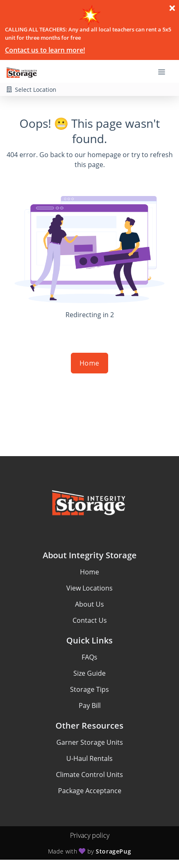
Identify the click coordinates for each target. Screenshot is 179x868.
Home (89, 363)
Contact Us (90, 620)
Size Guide (89, 673)
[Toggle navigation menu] (165, 72)
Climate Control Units (89, 775)
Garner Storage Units (90, 742)
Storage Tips (89, 689)
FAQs (89, 657)
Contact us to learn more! (45, 50)
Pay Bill (90, 705)
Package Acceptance (90, 791)
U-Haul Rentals (89, 758)
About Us (89, 604)
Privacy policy (90, 835)
